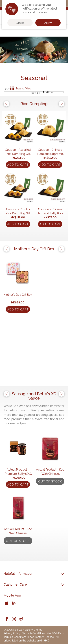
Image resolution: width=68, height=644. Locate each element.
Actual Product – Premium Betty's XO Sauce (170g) (18, 471)
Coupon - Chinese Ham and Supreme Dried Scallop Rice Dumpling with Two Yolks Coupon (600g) (50, 152)
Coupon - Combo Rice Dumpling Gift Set (18, 211)
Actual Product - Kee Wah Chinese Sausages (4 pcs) (18, 531)
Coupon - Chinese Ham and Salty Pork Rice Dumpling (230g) (50, 211)
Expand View (21, 88)
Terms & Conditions (34, 633)
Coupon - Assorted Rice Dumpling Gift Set (18, 152)
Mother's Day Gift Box (18, 294)
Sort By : (36, 92)
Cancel (20, 23)
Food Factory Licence (41, 637)
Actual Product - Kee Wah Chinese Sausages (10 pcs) (50, 471)
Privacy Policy (12, 633)
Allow (48, 23)
